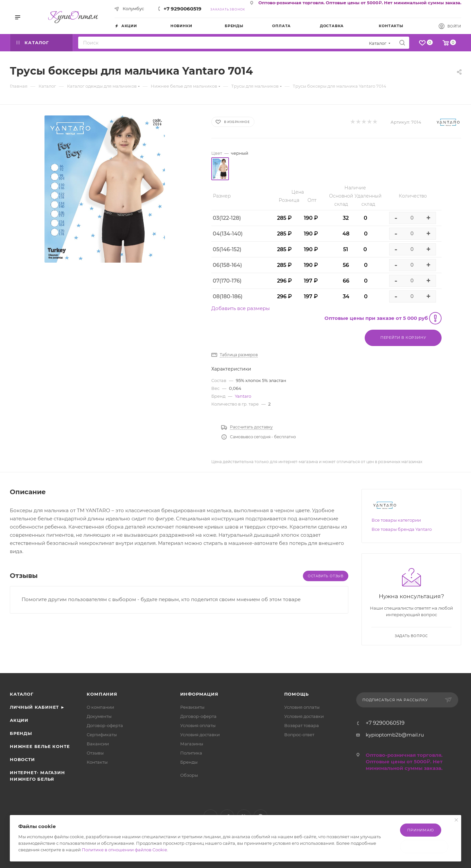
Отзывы (95, 753)
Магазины (192, 744)
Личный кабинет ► (37, 707)
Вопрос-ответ (299, 735)
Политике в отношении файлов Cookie (124, 850)
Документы (99, 716)
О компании (100, 707)
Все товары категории (396, 520)
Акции (19, 720)
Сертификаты (102, 735)
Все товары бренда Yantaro (402, 529)
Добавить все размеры (241, 308)
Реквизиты (192, 707)
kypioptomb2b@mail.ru (395, 735)
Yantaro (243, 396)
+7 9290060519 (183, 9)
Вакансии (98, 744)
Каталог (22, 694)
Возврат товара (302, 725)
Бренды (21, 733)
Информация (199, 694)
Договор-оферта (105, 725)
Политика (191, 753)
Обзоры (189, 775)
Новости (22, 759)
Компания (102, 694)
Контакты (97, 762)
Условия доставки (200, 735)
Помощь (297, 694)
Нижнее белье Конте (40, 746)
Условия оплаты (198, 725)
